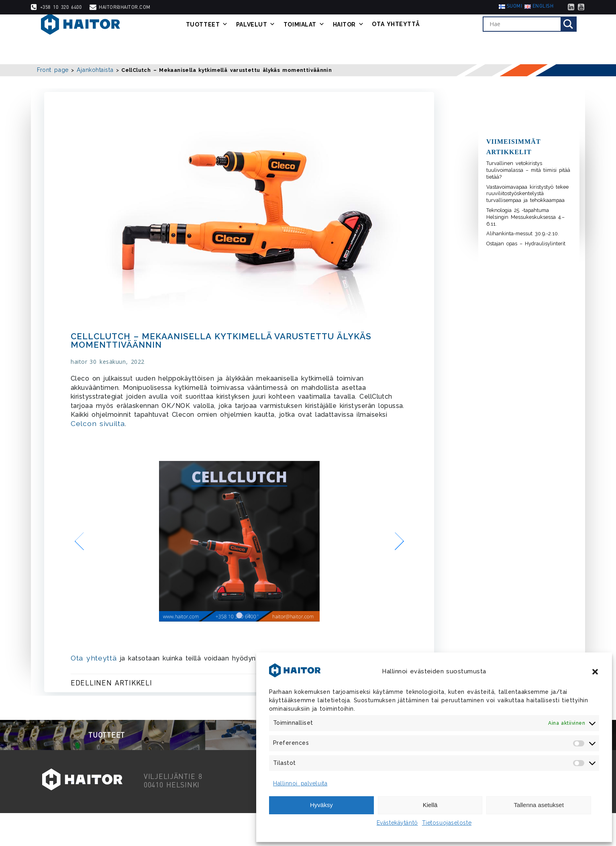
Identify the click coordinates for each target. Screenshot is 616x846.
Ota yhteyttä (408, 39)
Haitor (361, 39)
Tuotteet (219, 39)
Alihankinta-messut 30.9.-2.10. (523, 233)
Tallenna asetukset (539, 805)
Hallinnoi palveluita (300, 783)
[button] (595, 672)
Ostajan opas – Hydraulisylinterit (526, 244)
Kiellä (430, 805)
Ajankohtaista (95, 70)
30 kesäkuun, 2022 (119, 368)
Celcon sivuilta (133, 429)
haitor (81, 368)
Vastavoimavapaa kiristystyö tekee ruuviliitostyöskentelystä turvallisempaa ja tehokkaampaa (527, 194)
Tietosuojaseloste (447, 823)
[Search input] (534, 39)
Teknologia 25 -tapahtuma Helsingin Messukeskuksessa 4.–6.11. (525, 217)
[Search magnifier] (578, 39)
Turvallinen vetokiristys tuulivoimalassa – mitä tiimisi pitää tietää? (528, 170)
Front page (53, 70)
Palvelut (268, 39)
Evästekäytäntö (397, 823)
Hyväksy (321, 805)
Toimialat (316, 39)
